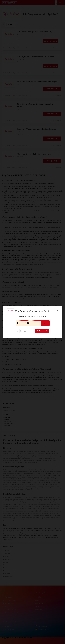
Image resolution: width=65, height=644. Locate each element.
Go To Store (42, 331)
